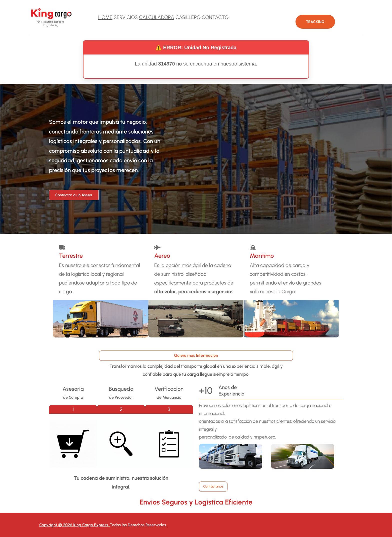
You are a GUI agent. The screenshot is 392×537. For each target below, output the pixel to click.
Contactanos (213, 486)
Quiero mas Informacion (196, 355)
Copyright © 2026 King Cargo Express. (74, 525)
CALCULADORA (157, 17)
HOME (105, 17)
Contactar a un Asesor (74, 195)
